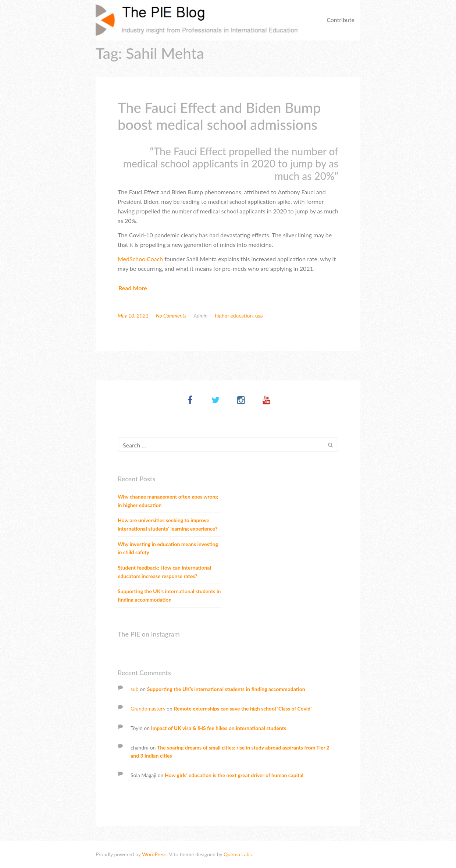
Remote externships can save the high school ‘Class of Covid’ (243, 708)
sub (135, 689)
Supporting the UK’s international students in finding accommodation (169, 595)
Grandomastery (148, 708)
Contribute (341, 20)
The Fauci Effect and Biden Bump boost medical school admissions (219, 116)
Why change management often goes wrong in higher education (168, 501)
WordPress (154, 854)
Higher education (234, 316)
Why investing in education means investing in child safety (168, 548)
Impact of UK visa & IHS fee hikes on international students (219, 728)
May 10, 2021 (133, 316)
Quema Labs (238, 854)
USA (259, 316)
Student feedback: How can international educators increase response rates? (164, 572)
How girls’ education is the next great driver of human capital (234, 775)
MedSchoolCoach (140, 259)
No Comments (171, 316)
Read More (133, 288)
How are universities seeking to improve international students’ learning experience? (168, 524)
